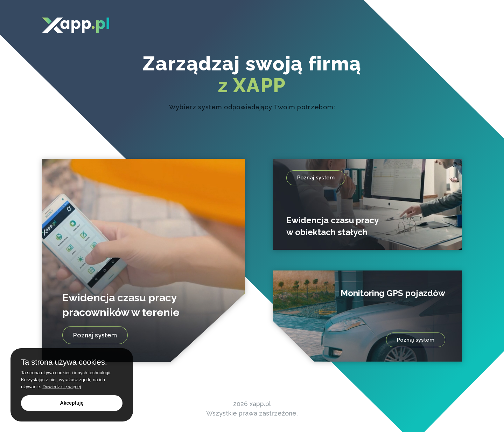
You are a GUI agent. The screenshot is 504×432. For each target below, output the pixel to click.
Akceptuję (72, 403)
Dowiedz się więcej (62, 387)
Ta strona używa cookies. (64, 362)
